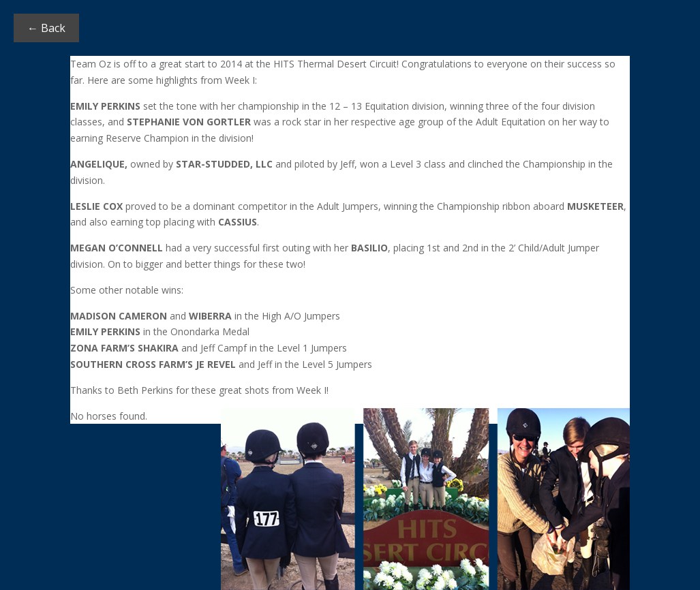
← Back (46, 28)
